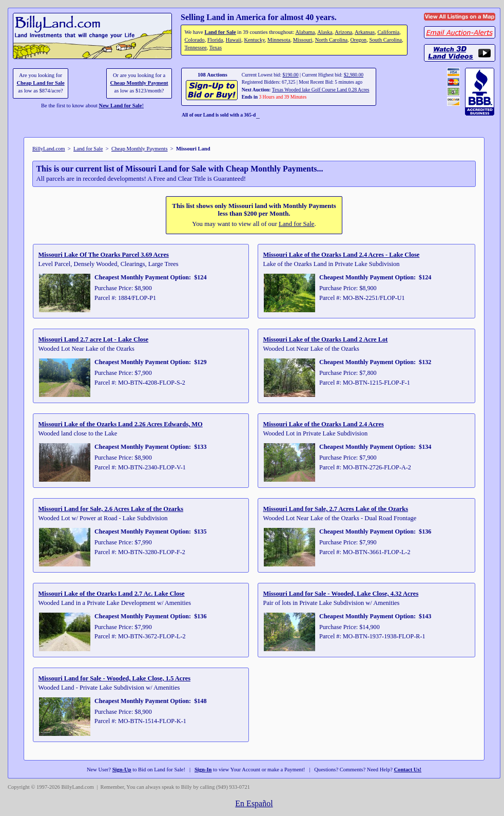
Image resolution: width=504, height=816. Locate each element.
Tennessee (195, 48)
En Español (254, 803)
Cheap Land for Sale (40, 83)
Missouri (303, 40)
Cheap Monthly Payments (140, 149)
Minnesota (279, 40)
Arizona (343, 32)
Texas (216, 48)
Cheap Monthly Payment (139, 83)
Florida (215, 40)
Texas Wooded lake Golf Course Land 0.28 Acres (321, 90)
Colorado (194, 40)
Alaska (325, 32)
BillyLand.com (49, 149)
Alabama (305, 32)
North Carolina (332, 40)
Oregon (359, 40)
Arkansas (365, 32)
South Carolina (385, 40)
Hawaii (234, 40)
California (388, 32)
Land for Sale (220, 32)
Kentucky (254, 40)
